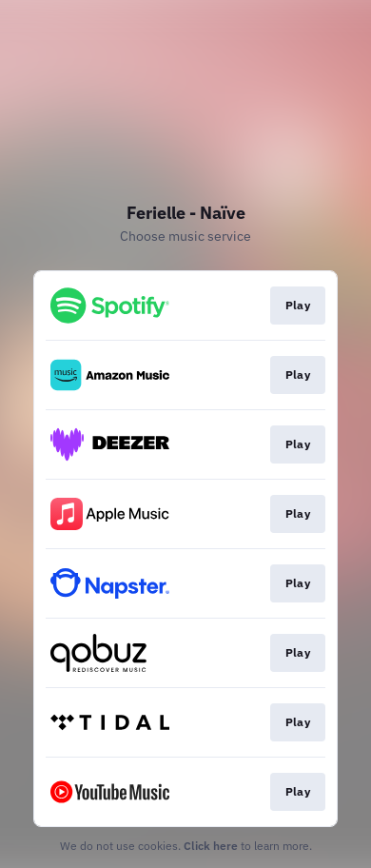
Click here (211, 846)
